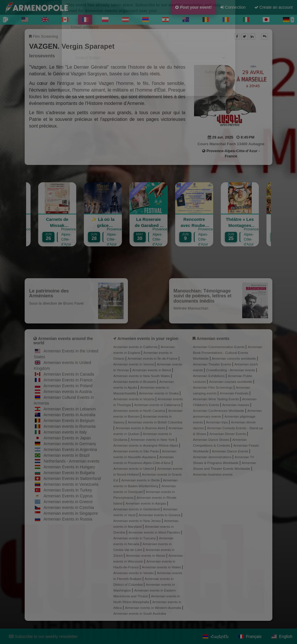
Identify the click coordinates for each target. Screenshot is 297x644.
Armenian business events (213, 474)
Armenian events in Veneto (134, 573)
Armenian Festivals (235, 393)
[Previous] (5, 20)
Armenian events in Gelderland (137, 509)
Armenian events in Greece (68, 502)
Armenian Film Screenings (213, 387)
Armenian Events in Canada (69, 374)
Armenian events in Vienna (134, 364)
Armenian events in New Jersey (138, 521)
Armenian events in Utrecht (134, 469)
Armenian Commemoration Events (219, 347)
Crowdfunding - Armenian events (231, 370)
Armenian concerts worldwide (234, 358)
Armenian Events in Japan (67, 438)
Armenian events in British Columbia (155, 422)
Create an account (274, 7)
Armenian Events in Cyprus (68, 496)
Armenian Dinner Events (228, 434)
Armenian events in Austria (68, 392)
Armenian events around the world (63, 341)
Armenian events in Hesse (146, 555)
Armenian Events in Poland (68, 386)
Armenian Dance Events (230, 451)
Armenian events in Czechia (69, 507)
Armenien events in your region (148, 339)
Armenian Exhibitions (209, 376)
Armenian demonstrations (213, 457)
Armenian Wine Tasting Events (216, 399)
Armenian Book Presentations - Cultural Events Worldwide (228, 353)
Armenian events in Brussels (135, 382)
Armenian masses (236, 405)
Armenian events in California (136, 347)
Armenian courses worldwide (231, 382)
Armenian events (213, 339)
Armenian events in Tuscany (135, 538)
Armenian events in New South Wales (142, 376)
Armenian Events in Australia (69, 415)
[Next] (292, 20)
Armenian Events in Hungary (69, 467)
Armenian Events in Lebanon (70, 409)
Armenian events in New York (153, 440)
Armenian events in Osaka (159, 393)
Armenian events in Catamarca (158, 405)
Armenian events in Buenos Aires (141, 428)
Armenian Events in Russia (68, 519)
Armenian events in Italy (65, 432)
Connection (233, 7)
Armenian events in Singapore (71, 513)
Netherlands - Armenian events (72, 461)
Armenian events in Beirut (152, 370)
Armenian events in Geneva (160, 515)
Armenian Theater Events (212, 364)
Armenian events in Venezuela (71, 484)
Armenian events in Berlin (141, 480)
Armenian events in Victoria (134, 399)
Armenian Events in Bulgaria (69, 473)
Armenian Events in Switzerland (72, 479)
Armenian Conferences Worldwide (219, 411)
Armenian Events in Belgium (69, 421)
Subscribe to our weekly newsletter (43, 636)
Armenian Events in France (68, 380)
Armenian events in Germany (70, 444)
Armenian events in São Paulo (137, 451)
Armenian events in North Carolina (140, 411)
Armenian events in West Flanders (155, 532)
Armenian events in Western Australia (154, 608)
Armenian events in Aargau (146, 503)
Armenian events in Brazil (67, 455)
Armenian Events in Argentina (70, 450)
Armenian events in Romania (70, 426)
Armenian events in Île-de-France (153, 358)
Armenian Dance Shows (211, 440)
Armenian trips (217, 422)
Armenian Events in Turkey (68, 490)
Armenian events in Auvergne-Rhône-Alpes (146, 445)
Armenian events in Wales (162, 567)
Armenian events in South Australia (140, 613)
